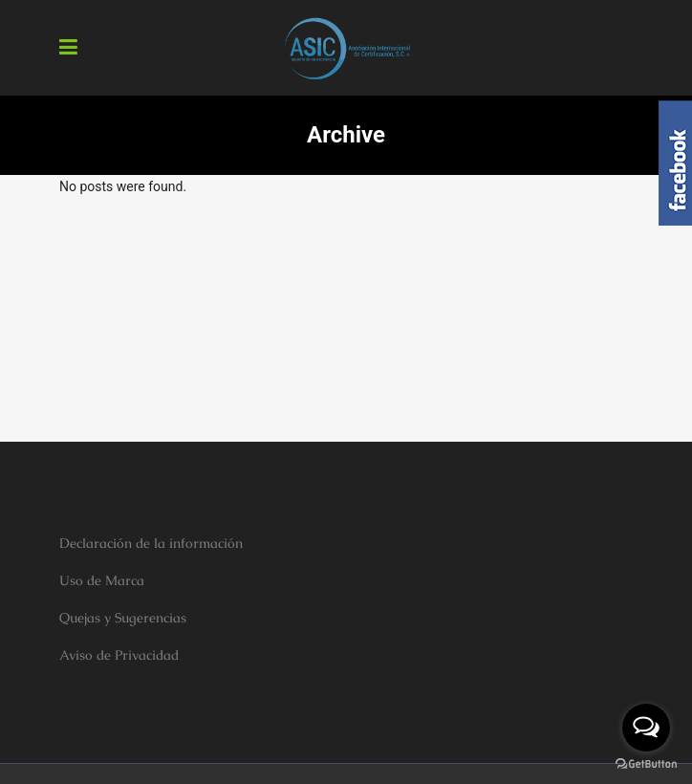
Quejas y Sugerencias (123, 618)
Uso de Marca (102, 580)
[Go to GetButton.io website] (646, 764)
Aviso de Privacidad (119, 655)
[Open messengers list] (646, 728)
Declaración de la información (151, 543)
